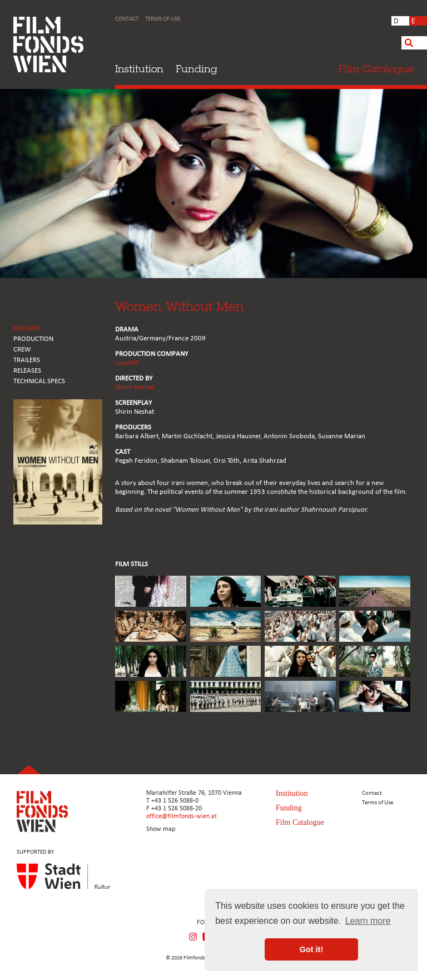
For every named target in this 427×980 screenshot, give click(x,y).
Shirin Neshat (135, 387)
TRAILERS (27, 360)
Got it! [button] (311, 949)
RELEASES (27, 371)
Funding (197, 69)
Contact (127, 19)
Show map (161, 829)
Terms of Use (163, 19)
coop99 (126, 363)
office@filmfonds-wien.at (182, 816)
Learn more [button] (368, 921)
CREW (22, 350)
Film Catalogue (300, 822)
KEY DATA (27, 328)
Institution (139, 69)
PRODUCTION (33, 339)
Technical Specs (39, 381)
